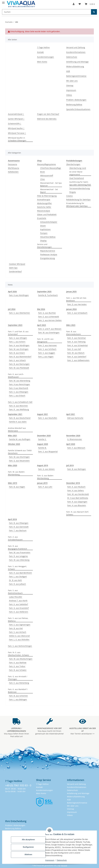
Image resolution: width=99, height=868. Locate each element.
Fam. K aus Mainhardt (19, 388)
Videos (69, 95)
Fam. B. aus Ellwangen (19, 523)
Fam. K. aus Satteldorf (77, 357)
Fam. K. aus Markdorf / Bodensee (18, 691)
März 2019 (13, 483)
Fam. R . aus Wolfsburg (19, 409)
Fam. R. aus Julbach (17, 584)
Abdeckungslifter (44, 203)
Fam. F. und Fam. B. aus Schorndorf (18, 333)
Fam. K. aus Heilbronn (19, 612)
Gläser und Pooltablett (47, 214)
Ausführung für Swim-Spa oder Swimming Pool (80, 183)
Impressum (50, 860)
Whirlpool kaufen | (16, 128)
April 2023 (42, 325)
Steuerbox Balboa (48, 237)
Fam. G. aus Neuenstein (19, 461)
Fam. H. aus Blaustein (77, 505)
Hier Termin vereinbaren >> (83, 731)
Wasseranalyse (44, 211)
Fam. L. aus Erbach (17, 396)
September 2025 (44, 291)
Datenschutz (62, 860)
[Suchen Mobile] (47, 12)
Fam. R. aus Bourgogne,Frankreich (18, 547)
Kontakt (40, 52)
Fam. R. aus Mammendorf (20, 357)
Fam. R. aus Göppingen (77, 502)
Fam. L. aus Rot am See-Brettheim (77, 299)
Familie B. (42, 448)
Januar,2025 (71, 291)
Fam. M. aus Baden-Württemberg (17, 473)
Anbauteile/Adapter (49, 222)
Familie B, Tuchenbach (48, 295)
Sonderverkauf (15, 271)
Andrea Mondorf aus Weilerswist (17, 429)
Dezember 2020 (44, 436)
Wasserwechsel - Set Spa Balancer (51, 184)
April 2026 (12, 291)
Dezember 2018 (73, 483)
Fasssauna (13, 164)
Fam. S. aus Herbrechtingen (20, 646)
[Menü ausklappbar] (3, 2)
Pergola (73, 192)
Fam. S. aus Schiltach (47, 349)
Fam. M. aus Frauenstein (20, 552)
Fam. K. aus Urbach (17, 360)
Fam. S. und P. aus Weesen (50, 329)
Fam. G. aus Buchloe (47, 313)
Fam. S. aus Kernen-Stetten (50, 320)
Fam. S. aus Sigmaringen (20, 625)
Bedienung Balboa (74, 104)
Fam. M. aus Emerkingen (49, 333)
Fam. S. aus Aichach (18, 632)
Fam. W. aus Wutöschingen (21, 659)
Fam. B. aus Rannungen (19, 364)
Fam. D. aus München (18, 406)
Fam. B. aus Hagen (17, 487)
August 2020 (43, 444)
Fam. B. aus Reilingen (77, 469)
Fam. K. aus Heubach (76, 487)
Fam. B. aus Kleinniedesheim (74, 333)
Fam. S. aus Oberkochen (19, 313)
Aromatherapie (44, 200)
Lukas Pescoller (16, 597)
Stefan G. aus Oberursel (19, 636)
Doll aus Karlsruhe (75, 418)
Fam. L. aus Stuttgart (18, 577)
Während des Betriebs (47, 119)
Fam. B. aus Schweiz (18, 670)
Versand (64, 865)
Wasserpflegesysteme (46, 164)
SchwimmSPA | (15, 124)
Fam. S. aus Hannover (48, 345)
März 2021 (13, 436)
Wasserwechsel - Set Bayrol (49, 191)
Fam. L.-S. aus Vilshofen (19, 640)
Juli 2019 (70, 465)
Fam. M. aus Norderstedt (78, 494)
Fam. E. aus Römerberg (19, 683)
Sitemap (70, 85)
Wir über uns (72, 81)
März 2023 (71, 325)
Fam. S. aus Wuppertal (48, 451)
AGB (68, 71)
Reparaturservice (48, 251)
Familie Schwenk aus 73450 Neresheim (20, 452)
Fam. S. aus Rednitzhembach (15, 592)
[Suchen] (94, 12)
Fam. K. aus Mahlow (18, 663)
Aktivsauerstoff (47, 175)
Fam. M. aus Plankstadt (19, 368)
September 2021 (15, 414)
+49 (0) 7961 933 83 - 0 (18, 785)
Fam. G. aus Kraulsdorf (19, 608)
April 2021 (71, 414)
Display (43, 241)
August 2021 (43, 414)
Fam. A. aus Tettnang (76, 342)
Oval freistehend (77, 178)
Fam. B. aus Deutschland (20, 418)
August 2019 (43, 465)
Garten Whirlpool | (16, 119)
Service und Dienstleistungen (44, 246)
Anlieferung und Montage (77, 62)
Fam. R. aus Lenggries (18, 556)
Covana (69, 196)
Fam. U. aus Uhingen (18, 338)
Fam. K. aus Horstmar (77, 338)
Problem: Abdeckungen (76, 100)
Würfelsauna (14, 168)
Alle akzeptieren (28, 840)
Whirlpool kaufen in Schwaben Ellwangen (17, 139)
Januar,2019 (42, 483)
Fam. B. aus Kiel (16, 628)
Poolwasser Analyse (49, 254)
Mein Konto (42, 62)
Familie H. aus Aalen (18, 422)
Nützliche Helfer (44, 207)
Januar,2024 (71, 309)
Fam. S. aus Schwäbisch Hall (20, 402)
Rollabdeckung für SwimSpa (78, 200)
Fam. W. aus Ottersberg (19, 560)
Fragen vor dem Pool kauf (48, 114)
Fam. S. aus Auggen (47, 353)
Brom (43, 172)
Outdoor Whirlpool (17, 264)
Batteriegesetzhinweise (76, 76)
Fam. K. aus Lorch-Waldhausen (16, 376)
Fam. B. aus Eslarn (17, 353)
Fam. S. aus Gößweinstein (78, 360)
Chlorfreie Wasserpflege (51, 168)
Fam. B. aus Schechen (18, 696)
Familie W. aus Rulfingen (20, 439)
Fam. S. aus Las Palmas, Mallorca (18, 620)
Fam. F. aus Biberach (76, 448)
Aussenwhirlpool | (16, 114)
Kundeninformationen (76, 52)
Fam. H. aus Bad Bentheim (20, 573)
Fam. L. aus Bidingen (18, 699)
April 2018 (12, 519)
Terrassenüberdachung (80, 188)
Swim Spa (13, 268)
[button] (74, 4)
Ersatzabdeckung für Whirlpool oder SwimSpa (77, 205)
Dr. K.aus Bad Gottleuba (78, 498)
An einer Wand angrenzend (76, 173)
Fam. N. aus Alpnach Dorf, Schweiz (78, 513)
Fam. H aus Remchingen (19, 384)
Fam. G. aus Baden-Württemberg (46, 477)
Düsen (43, 226)
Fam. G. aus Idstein (46, 469)
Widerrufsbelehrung (75, 66)
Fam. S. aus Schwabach (77, 313)
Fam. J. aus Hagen (46, 357)
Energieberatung (48, 258)
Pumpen (44, 233)
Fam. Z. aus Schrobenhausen (15, 538)
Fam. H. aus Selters (76, 490)
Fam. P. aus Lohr (45, 487)
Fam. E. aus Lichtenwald (49, 317)
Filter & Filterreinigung (47, 196)
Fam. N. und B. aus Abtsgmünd (45, 340)
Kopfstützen (45, 229)
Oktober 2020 (14, 444)
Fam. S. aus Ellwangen (19, 392)
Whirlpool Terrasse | (17, 133)
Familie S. (42, 439)
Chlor (43, 179)
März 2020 (13, 465)
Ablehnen (28, 854)
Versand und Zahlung (76, 47)
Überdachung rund (78, 168)
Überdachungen (73, 164)
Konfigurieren (28, 847)
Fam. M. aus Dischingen (19, 457)
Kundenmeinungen (46, 57)
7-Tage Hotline (43, 47)
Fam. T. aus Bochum (18, 530)
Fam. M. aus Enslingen (19, 349)
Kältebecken (13, 172)
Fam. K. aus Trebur (17, 666)
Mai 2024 (41, 309)
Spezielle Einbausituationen (78, 109)
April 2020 (71, 444)
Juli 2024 (12, 309)
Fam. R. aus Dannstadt (19, 527)
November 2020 (73, 436)
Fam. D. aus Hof (74, 349)
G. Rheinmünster (75, 439)
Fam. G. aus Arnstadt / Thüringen (18, 678)
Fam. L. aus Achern (17, 342)
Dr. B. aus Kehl (15, 580)
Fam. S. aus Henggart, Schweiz (17, 568)
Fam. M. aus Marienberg (20, 381)
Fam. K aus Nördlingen (19, 295)
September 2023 (15, 325)
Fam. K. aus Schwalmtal (77, 345)
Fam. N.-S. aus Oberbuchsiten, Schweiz (18, 654)
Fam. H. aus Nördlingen (19, 345)
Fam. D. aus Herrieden (77, 304)
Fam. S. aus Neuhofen (48, 418)
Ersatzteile (42, 218)
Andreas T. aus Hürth (18, 601)
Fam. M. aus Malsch (76, 353)
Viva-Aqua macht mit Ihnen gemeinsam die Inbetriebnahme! (49, 731)
